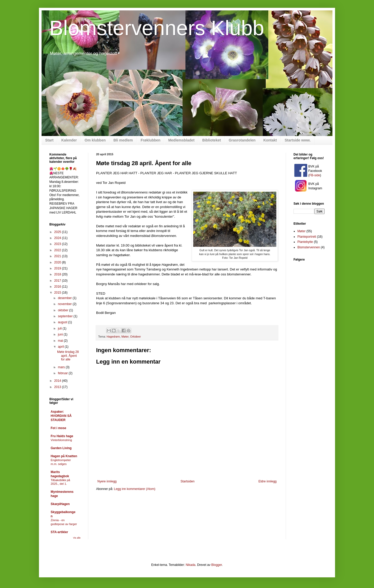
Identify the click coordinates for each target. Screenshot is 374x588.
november (65, 304)
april (61, 347)
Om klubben (95, 140)
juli (60, 328)
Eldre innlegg (268, 481)
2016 (58, 287)
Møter (125, 337)
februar (63, 373)
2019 (58, 268)
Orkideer (135, 337)
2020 (58, 262)
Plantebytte (305, 242)
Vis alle (77, 538)
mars (62, 367)
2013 (58, 387)
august (63, 322)
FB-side (315, 175)
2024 (58, 238)
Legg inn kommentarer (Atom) (135, 489)
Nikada (191, 565)
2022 (58, 250)
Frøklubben (150, 140)
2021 (58, 256)
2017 (58, 281)
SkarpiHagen (60, 504)
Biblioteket (212, 140)
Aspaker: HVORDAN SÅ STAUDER (61, 416)
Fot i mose (58, 428)
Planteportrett (307, 237)
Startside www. (298, 140)
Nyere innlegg (107, 481)
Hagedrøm (113, 337)
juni (61, 334)
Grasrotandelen (242, 140)
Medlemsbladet (181, 140)
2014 (58, 381)
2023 (58, 244)
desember (65, 298)
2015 (58, 293)
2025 (58, 232)
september (66, 316)
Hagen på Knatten (64, 456)
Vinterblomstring (61, 440)
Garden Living (61, 448)
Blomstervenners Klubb (157, 28)
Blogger (217, 565)
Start (49, 140)
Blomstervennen (309, 247)
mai (61, 341)
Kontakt (270, 140)
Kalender (69, 140)
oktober (64, 310)
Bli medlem (123, 140)
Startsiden (188, 481)
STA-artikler (59, 532)
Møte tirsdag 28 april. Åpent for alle (68, 356)
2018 (58, 274)
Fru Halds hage (62, 436)
